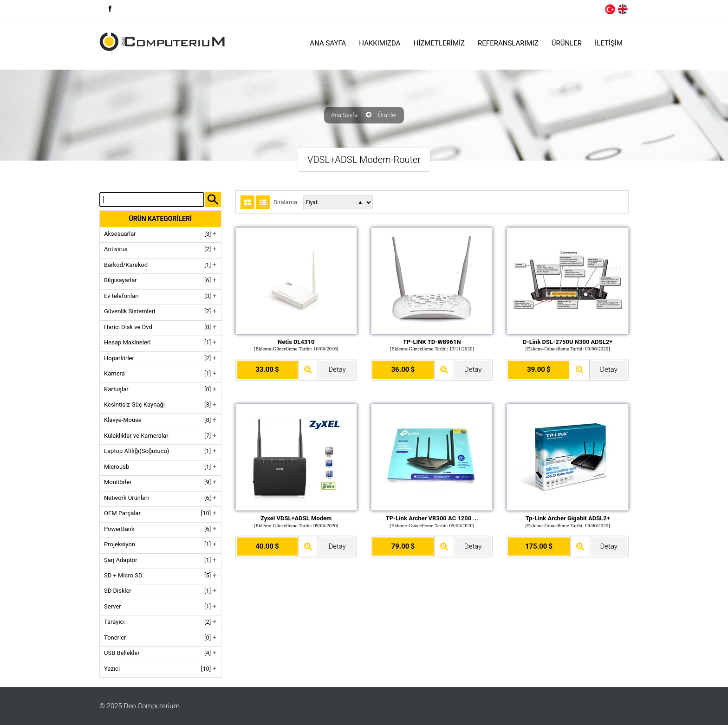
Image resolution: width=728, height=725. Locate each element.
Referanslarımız (508, 43)
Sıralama (285, 202)
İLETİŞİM (609, 43)
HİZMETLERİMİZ (439, 43)
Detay (337, 369)
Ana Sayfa (328, 43)
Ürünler (387, 115)
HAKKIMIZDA (380, 43)
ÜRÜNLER (567, 43)
